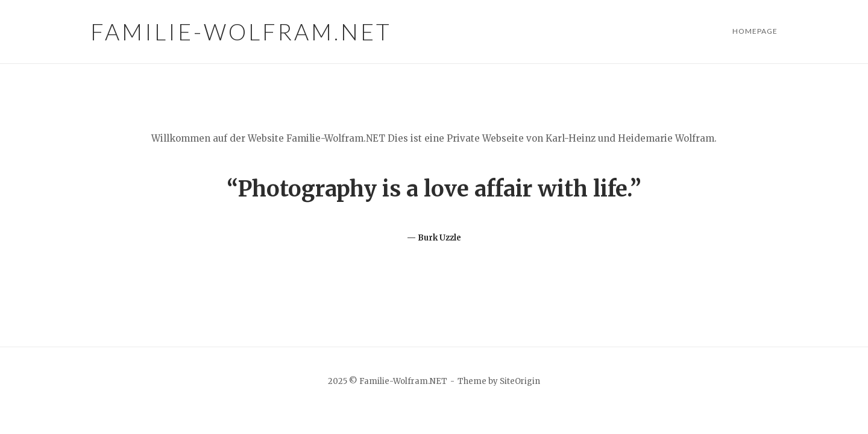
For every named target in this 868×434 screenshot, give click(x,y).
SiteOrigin (520, 381)
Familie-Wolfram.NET (241, 32)
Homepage (755, 31)
